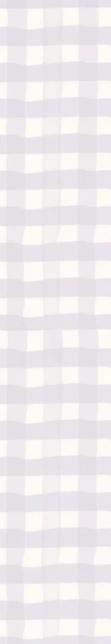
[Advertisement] (56, 21)
